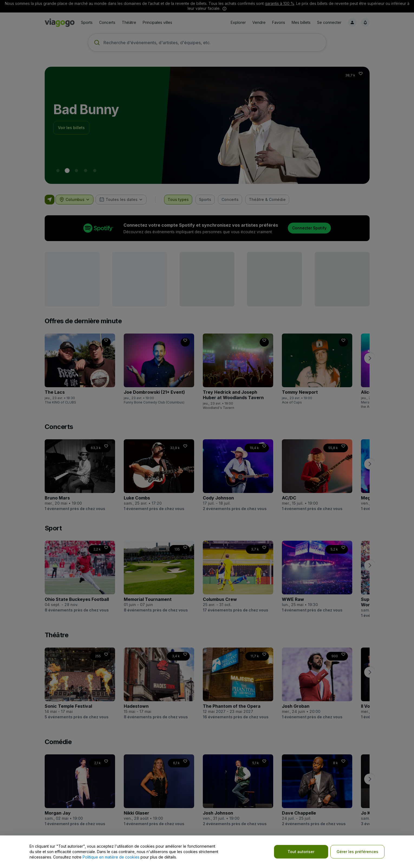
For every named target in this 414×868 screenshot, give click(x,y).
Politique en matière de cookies (111, 857)
